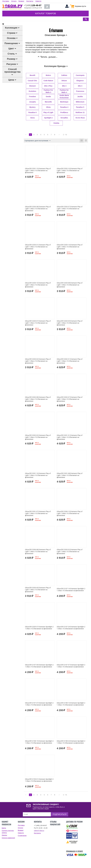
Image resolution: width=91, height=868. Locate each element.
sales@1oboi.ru (39, 831)
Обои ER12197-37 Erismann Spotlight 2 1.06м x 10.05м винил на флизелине (71, 666)
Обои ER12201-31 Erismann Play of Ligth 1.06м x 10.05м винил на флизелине (70, 437)
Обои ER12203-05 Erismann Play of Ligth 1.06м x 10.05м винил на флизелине (70, 323)
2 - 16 (65, 135)
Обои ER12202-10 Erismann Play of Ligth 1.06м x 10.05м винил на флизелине (70, 171)
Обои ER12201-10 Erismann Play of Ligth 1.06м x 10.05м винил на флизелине (38, 475)
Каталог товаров (45, 13)
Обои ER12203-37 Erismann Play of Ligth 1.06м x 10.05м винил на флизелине (70, 209)
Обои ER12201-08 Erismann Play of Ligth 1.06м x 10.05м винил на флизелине (70, 475)
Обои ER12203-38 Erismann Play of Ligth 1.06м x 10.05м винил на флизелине (38, 209)
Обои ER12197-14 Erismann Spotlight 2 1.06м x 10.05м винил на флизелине (71, 590)
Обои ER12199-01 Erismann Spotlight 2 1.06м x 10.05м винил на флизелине (39, 780)
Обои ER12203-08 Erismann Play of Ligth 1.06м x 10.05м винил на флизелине (70, 285)
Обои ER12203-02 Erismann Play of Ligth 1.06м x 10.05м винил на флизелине (38, 361)
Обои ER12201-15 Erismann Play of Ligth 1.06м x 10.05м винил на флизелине (38, 171)
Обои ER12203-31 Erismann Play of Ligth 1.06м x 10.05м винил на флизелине (38, 247)
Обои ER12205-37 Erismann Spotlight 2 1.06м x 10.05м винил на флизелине (39, 628)
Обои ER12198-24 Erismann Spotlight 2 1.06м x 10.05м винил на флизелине (71, 742)
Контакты (37, 833)
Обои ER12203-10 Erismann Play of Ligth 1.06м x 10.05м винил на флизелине (38, 285)
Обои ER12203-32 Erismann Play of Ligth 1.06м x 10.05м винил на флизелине (70, 552)
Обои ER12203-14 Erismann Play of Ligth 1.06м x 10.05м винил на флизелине (70, 247)
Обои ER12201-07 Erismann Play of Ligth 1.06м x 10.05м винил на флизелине (38, 513)
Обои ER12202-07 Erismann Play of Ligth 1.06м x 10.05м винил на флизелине (70, 399)
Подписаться (60, 814)
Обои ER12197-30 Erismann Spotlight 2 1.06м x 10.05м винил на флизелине (39, 666)
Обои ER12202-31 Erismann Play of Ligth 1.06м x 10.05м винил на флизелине (70, 361)
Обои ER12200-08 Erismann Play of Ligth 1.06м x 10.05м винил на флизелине (38, 552)
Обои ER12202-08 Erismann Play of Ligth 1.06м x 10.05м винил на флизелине (38, 399)
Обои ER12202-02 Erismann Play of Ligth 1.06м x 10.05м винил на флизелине (38, 437)
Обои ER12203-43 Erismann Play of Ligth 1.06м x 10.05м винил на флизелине (38, 590)
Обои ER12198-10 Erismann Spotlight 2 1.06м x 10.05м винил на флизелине (71, 704)
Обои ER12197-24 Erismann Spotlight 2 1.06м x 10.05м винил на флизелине (71, 628)
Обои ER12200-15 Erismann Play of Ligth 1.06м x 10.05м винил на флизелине (70, 513)
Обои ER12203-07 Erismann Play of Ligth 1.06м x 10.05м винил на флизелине (38, 323)
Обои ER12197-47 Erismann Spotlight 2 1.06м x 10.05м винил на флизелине (39, 704)
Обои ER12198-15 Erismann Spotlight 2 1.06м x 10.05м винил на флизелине (39, 742)
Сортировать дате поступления (37, 141)
